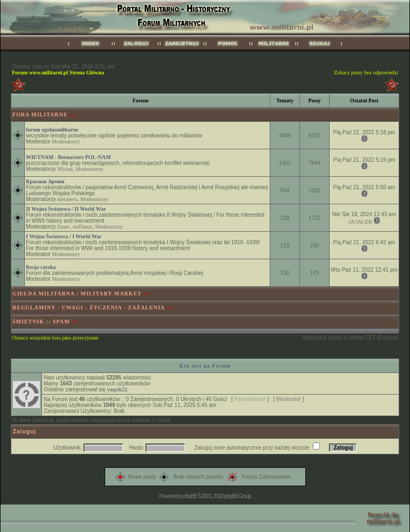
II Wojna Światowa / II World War (66, 209)
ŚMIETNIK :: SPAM (41, 322)
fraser (63, 227)
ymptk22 (117, 389)
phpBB (190, 496)
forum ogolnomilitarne (52, 130)
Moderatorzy (66, 141)
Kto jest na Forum (205, 366)
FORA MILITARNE (40, 115)
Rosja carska (41, 267)
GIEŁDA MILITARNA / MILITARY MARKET (77, 293)
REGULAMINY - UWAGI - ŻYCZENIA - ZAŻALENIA (89, 308)
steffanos (83, 227)
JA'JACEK (360, 222)
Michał (65, 169)
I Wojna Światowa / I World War (64, 236)
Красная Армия (45, 181)
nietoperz (67, 199)
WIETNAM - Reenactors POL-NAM (68, 157)
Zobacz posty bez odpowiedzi (366, 72)
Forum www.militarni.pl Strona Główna (58, 72)
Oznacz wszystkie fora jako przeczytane (55, 338)
